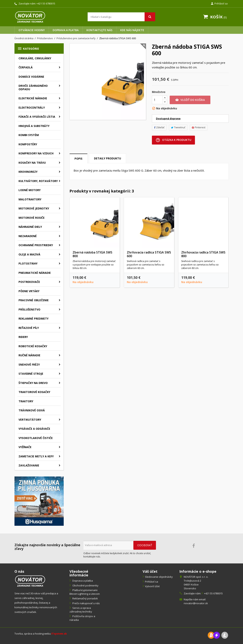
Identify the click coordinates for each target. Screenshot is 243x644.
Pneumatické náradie (35, 273)
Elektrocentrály (32, 108)
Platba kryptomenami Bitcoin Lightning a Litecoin (85, 592)
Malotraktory (30, 199)
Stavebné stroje (31, 374)
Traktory (26, 401)
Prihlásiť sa (152, 582)
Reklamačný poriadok (85, 598)
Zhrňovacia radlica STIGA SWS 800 (203, 254)
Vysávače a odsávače (34, 429)
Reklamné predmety (33, 319)
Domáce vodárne (31, 77)
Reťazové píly (29, 328)
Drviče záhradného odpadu (33, 87)
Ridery (23, 337)
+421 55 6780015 (46, 3)
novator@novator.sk (196, 603)
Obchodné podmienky (85, 585)
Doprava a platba (66, 30)
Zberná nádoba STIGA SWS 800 (92, 254)
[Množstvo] (157, 100)
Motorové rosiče (32, 218)
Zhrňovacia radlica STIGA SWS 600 (149, 254)
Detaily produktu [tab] (108, 158)
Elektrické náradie (33, 98)
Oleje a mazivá (29, 254)
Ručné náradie (29, 355)
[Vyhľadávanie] (121, 17)
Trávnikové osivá (32, 410)
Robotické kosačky (33, 346)
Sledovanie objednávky (159, 577)
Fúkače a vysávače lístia (37, 117)
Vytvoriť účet (152, 586)
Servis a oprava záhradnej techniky (81, 610)
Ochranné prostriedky (36, 245)
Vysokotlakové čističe (36, 438)
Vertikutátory (30, 420)
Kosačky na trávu (32, 163)
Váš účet (150, 571)
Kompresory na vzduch (36, 153)
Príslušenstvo (29, 309)
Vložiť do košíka (190, 100)
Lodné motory (30, 190)
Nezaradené (28, 236)
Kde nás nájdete (132, 30)
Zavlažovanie (29, 465)
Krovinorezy (28, 172)
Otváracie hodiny (32, 30)
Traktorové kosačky (34, 392)
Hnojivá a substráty (34, 126)
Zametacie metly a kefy (36, 456)
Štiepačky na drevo (33, 383)
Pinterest (199, 127)
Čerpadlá (26, 67)
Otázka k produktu (173, 140)
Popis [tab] (78, 159)
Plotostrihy (28, 263)
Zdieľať (159, 127)
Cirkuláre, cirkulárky (35, 58)
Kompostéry (28, 144)
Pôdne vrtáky (29, 291)
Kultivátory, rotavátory (38, 181)
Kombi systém (29, 135)
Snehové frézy (29, 365)
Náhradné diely (30, 227)
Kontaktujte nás (99, 30)
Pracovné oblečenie (34, 300)
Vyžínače (25, 447)
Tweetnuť (178, 127)
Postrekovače (29, 282)
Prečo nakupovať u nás (86, 603)
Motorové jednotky (34, 208)
